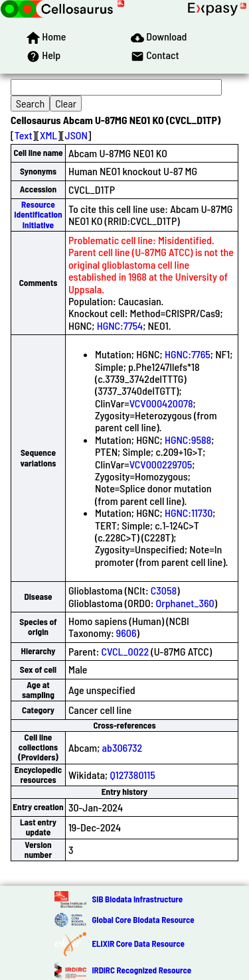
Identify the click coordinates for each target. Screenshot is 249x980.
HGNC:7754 (120, 325)
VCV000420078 (161, 403)
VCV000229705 (161, 464)
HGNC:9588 (188, 440)
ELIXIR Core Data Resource (138, 944)
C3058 (164, 590)
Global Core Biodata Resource (143, 920)
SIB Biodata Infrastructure (137, 899)
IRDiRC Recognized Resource (141, 970)
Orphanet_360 (185, 603)
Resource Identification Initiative (38, 215)
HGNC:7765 (188, 354)
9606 (126, 633)
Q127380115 (132, 775)
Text (24, 135)
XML (48, 135)
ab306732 (123, 747)
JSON (76, 135)
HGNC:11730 (189, 513)
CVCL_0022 (125, 651)
